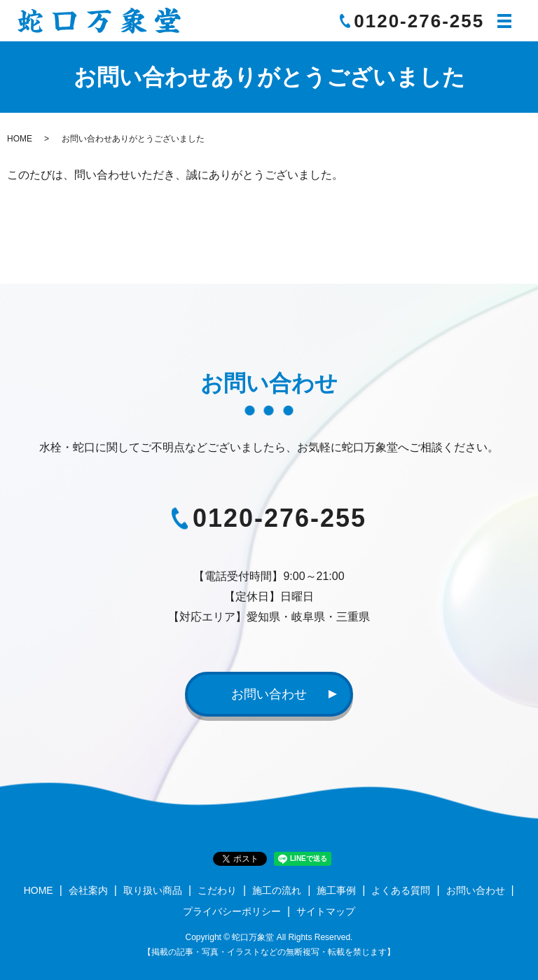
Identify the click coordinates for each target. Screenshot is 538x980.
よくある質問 (401, 890)
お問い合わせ (269, 694)
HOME (20, 139)
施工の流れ (277, 890)
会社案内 (88, 890)
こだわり (217, 890)
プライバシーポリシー (232, 911)
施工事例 (336, 890)
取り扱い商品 (153, 890)
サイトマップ (326, 911)
